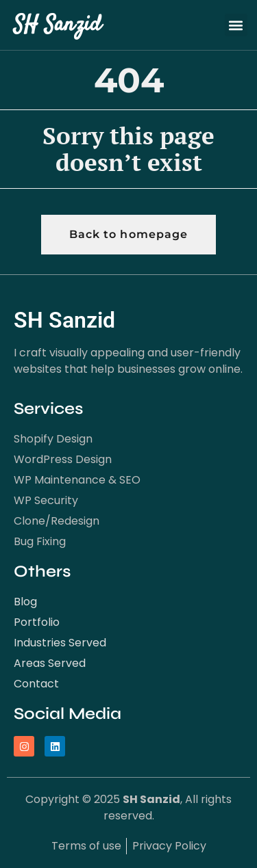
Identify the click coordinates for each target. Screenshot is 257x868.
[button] (236, 25)
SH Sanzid (57, 25)
